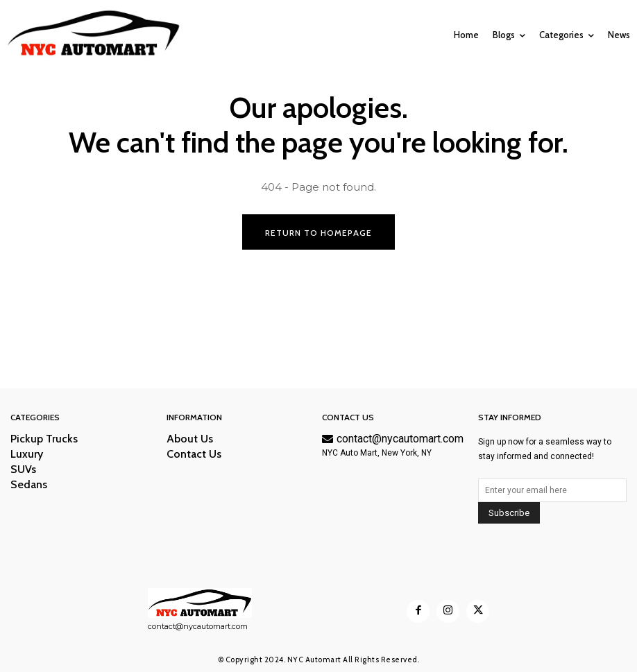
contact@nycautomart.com (393, 439)
